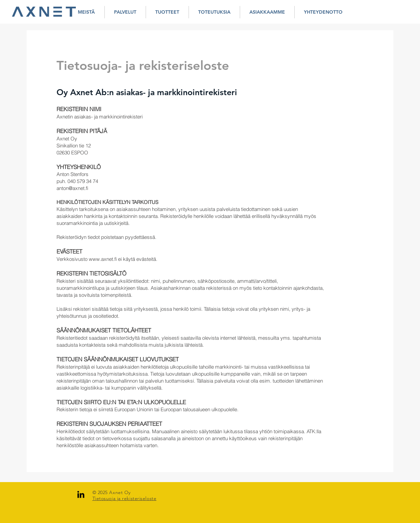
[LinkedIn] (81, 494)
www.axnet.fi (103, 259)
